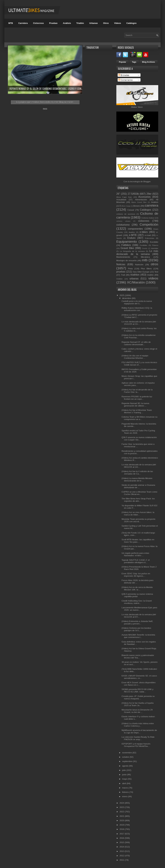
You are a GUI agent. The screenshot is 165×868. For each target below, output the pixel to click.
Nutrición (139, 265)
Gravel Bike (127, 248)
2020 (122, 821)
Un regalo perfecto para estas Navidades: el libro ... (135, 554)
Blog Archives (149, 62)
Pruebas (53, 23)
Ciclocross (38, 23)
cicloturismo (123, 225)
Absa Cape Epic (124, 197)
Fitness (155, 245)
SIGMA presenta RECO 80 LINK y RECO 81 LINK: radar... (137, 691)
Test (156, 272)
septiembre (128, 761)
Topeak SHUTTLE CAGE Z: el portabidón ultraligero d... (136, 561)
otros (155, 264)
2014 (122, 847)
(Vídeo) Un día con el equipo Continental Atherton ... (135, 357)
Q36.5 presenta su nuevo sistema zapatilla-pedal (137, 595)
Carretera (23, 23)
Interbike (155, 248)
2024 (122, 803)
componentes (136, 229)
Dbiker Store (137, 107)
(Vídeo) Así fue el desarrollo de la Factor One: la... (137, 391)
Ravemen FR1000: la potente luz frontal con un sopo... (137, 398)
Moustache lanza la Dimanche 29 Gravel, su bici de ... (137, 711)
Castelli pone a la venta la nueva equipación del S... (137, 302)
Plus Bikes (146, 269)
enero (125, 797)
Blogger (147, 182)
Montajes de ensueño (126, 261)
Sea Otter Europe (141, 272)
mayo (125, 779)
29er (149, 194)
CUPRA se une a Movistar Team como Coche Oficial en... (139, 493)
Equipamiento (127, 242)
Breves (137, 206)
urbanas (134, 279)
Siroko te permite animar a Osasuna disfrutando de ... (138, 486)
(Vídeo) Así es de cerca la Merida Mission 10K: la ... (137, 588)
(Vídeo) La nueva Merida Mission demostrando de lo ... (137, 480)
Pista (130, 269)
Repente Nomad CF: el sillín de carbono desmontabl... (136, 343)
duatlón (132, 232)
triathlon (135, 275)
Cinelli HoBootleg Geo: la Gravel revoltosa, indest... (137, 602)
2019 (122, 825)
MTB (11, 23)
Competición (149, 224)
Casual (131, 210)
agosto (126, 766)
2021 (122, 816)
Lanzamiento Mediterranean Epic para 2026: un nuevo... (139, 609)
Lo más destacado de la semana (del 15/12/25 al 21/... (139, 323)
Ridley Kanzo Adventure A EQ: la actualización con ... (137, 309)
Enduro (131, 238)
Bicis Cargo (126, 206)
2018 (122, 829)
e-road (148, 235)
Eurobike (154, 242)
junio (125, 775)
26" (118, 194)
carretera (152, 205)
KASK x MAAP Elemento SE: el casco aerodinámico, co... (139, 677)
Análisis (67, 23)
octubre (126, 757)
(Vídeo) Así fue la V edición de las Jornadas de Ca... (137, 473)
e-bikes (144, 232)
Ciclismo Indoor (148, 218)
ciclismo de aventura (126, 214)
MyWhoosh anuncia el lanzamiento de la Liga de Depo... (139, 731)
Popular (123, 62)
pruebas (121, 272)
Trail (123, 275)
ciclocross (144, 221)
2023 (122, 807)
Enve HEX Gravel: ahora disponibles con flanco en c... (138, 684)
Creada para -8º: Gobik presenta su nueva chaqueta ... (138, 697)
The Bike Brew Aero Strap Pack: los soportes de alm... (138, 500)
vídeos (153, 278)
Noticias (121, 264)
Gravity (145, 248)
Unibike (119, 279)
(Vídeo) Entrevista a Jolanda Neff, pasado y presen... (137, 623)
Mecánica (145, 257)
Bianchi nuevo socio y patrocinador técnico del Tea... (138, 657)
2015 (122, 842)
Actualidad (121, 200)
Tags (134, 62)
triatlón (150, 275)
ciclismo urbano (123, 221)
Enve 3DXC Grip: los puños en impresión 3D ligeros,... (136, 575)
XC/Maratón (136, 282)
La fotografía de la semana (132, 251)
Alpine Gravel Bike (139, 202)
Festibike (143, 245)
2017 (122, 834)
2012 (122, 856)
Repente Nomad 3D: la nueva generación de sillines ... (135, 405)
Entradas (124, 75)
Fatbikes (126, 245)
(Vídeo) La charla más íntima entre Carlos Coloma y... (138, 725)
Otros (106, 23)
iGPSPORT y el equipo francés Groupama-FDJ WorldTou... (136, 745)
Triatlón (80, 23)
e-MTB (133, 235)
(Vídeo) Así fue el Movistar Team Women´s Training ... (137, 411)
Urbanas (93, 23)
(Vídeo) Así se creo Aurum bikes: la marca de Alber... (138, 514)
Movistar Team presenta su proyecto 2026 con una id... (138, 520)
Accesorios (145, 197)
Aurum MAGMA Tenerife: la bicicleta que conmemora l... (138, 636)
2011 (122, 860)
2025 (122, 295)
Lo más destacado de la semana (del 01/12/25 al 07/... (139, 616)
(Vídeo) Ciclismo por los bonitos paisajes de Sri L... (136, 629)
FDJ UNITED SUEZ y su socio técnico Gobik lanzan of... (139, 364)
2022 (122, 812)
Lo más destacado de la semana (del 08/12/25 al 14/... (139, 466)
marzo (125, 788)
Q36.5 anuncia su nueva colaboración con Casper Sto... (139, 439)
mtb (145, 260)
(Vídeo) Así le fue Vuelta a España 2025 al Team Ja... (137, 704)
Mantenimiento (123, 257)
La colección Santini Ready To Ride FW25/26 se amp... (138, 738)
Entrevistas (150, 238)
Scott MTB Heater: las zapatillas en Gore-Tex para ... (138, 541)
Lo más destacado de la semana (137, 253)
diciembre (127, 298)
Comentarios (125, 80)
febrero (126, 792)
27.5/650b (133, 194)
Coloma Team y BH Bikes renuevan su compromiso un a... (139, 418)
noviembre (127, 753)
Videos (117, 23)
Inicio (45, 109)
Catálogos (131, 23)
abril (124, 783)
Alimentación (141, 200)
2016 (122, 838)
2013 (122, 851)
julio (124, 770)
